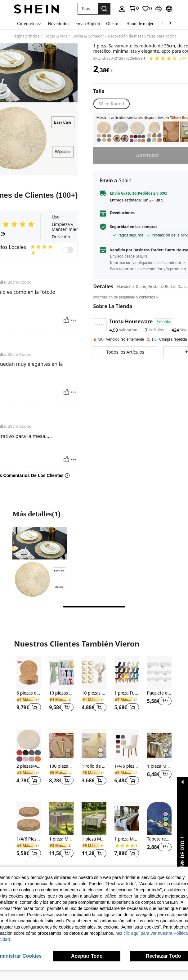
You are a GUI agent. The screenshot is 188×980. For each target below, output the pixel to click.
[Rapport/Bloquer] (74, 320)
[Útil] (66, 320)
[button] (88, 9)
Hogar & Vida (56, 36)
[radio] (111, 104)
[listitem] (104, 132)
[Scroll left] (163, 23)
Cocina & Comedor (88, 36)
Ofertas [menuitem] (113, 24)
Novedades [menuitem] (59, 24)
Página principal (27, 36)
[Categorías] (29, 23)
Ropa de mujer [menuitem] (140, 24)
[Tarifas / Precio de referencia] (112, 71)
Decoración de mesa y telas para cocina (142, 36)
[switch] (68, 250)
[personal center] (122, 9)
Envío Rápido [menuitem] (88, 24)
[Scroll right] (170, 23)
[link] (134, 8)
